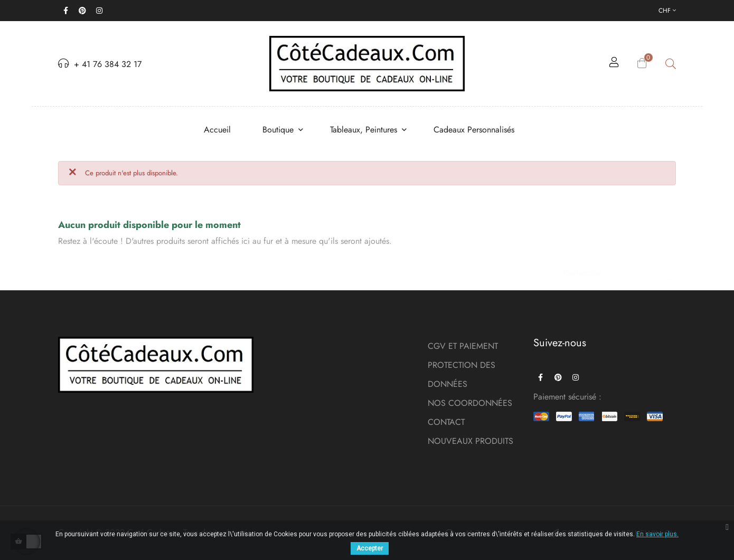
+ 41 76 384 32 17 (100, 64)
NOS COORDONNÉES (470, 403)
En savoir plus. (657, 534)
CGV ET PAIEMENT (463, 346)
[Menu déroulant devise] (667, 11)
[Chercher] (606, 268)
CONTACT (446, 422)
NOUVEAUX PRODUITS (470, 441)
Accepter (370, 548)
